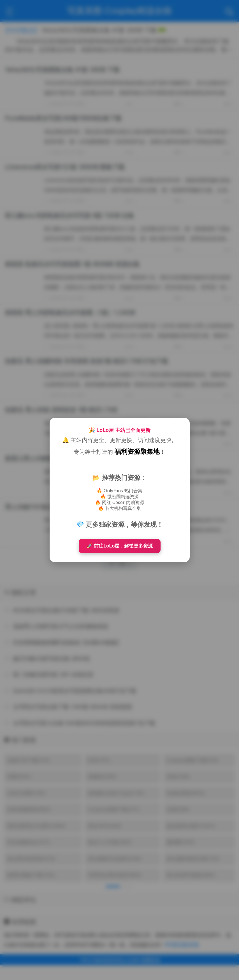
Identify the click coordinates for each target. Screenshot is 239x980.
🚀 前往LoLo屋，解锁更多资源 (120, 546)
